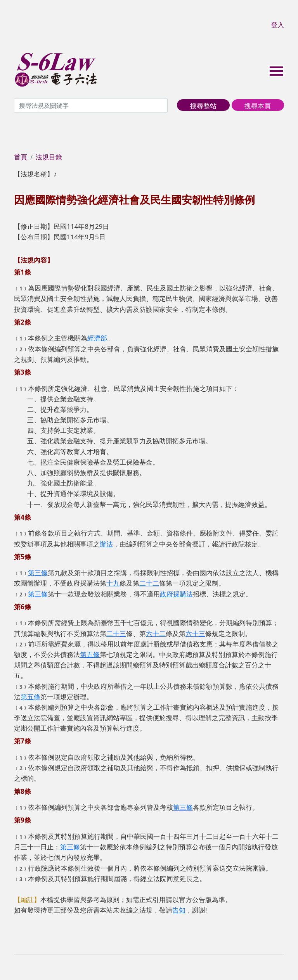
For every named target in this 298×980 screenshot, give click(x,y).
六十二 (156, 633)
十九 (113, 583)
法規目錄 (49, 157)
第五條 (90, 654)
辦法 (106, 544)
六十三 (195, 633)
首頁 (21, 157)
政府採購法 (176, 594)
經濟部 (97, 338)
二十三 (116, 633)
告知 (179, 910)
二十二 (149, 583)
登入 (277, 25)
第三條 (38, 573)
